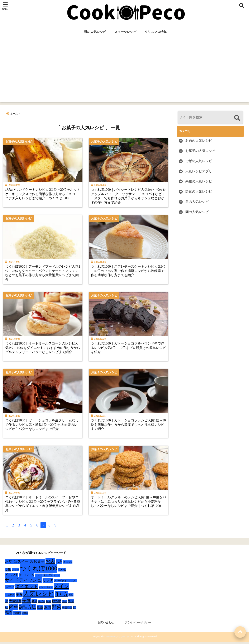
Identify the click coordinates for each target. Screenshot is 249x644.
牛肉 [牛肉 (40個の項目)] (71, 603)
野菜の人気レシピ (199, 191)
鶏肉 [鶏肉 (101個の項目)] (9, 615)
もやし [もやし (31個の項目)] (62, 571)
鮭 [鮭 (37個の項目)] (75, 609)
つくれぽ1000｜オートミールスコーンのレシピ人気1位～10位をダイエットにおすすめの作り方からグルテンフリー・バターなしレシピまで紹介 (42, 349)
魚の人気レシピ (197, 202)
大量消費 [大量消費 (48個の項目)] (15, 603)
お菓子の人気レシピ (200, 151)
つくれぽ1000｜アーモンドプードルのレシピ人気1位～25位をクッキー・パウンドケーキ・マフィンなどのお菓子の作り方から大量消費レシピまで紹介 (42, 274)
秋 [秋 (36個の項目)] (6, 609)
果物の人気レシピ (199, 181)
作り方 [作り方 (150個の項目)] (61, 596)
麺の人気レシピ (95, 32)
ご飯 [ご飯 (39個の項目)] (8, 571)
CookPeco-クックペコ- (117, 638)
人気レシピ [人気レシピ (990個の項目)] (39, 595)
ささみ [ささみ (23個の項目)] (15, 571)
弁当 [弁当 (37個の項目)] (34, 603)
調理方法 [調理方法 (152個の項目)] (28, 609)
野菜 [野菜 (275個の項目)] (57, 609)
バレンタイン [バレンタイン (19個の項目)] (46, 589)
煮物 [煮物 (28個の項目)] (64, 603)
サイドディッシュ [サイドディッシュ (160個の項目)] (23, 582)
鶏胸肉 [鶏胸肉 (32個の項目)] (17, 615)
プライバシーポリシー (138, 624)
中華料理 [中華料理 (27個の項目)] (10, 597)
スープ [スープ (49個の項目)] (10, 589)
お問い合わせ (106, 624)
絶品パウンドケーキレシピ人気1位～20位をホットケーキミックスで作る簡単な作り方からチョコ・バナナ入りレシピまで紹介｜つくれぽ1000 (42, 195)
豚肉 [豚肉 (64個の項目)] (48, 609)
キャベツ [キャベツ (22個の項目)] (48, 577)
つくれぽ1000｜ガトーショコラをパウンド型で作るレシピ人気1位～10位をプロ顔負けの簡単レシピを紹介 (129, 349)
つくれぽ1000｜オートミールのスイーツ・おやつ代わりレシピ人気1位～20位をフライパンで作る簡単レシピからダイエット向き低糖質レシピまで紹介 (42, 505)
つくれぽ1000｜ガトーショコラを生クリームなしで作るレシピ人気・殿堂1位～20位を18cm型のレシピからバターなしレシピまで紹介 (42, 426)
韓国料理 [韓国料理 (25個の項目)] (67, 609)
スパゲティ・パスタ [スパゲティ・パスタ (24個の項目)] (65, 583)
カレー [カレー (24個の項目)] (39, 577)
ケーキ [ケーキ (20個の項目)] (57, 577)
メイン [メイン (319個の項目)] (61, 588)
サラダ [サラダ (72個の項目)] (48, 582)
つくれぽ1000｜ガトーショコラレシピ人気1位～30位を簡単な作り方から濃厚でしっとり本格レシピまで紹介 (129, 426)
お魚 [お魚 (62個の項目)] (59, 563)
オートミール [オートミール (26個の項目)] (27, 577)
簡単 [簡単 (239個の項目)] (14, 609)
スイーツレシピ (125, 32)
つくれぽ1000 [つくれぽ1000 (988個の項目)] (39, 570)
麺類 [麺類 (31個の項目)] (25, 615)
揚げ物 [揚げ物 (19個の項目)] (42, 603)
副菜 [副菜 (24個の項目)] (71, 597)
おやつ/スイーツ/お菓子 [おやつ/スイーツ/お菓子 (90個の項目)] (25, 563)
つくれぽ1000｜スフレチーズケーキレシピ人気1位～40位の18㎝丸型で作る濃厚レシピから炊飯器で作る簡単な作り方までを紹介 (129, 272)
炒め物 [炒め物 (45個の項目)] (56, 603)
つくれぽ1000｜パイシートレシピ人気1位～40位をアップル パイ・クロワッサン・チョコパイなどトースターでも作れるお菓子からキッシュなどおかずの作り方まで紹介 (129, 197)
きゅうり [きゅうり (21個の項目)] (68, 564)
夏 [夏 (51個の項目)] (7, 603)
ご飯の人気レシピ (199, 161)
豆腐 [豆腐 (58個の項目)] (40, 609)
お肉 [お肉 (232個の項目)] (50, 563)
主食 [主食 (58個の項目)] (19, 596)
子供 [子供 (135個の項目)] (27, 603)
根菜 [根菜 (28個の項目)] (48, 603)
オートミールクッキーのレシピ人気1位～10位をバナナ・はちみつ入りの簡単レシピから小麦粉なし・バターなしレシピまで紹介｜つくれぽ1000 (129, 503)
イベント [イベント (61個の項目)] (12, 577)
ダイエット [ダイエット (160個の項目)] (27, 588)
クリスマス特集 (156, 32)
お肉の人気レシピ (199, 141)
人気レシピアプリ (199, 171)
